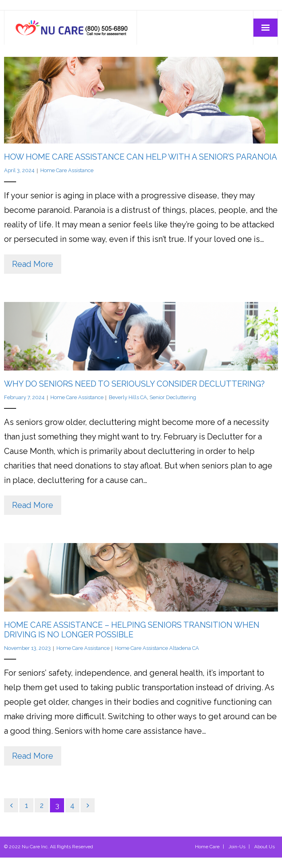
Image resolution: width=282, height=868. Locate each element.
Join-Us (237, 847)
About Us (264, 847)
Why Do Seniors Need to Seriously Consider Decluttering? (134, 384)
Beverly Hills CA (128, 397)
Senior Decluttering (173, 397)
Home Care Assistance (67, 170)
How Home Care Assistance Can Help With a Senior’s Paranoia (141, 157)
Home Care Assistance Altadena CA (157, 648)
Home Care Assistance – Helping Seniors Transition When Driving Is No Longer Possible (132, 630)
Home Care (207, 847)
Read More (33, 264)
